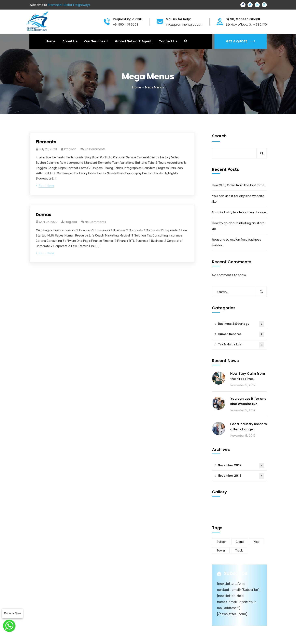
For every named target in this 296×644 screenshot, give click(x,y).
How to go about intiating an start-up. (239, 226)
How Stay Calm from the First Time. (239, 185)
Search (219, 136)
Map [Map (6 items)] (257, 542)
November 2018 (241, 476)
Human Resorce (241, 334)
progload (70, 149)
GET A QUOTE (241, 41)
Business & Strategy (241, 324)
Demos (44, 215)
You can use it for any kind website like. (238, 199)
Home (137, 87)
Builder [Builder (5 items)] (221, 542)
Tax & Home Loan (241, 345)
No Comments (95, 149)
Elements (46, 142)
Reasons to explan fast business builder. (237, 242)
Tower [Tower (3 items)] (221, 550)
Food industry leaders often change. (239, 212)
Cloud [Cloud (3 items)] (240, 542)
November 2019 (241, 466)
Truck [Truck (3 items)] (239, 550)
